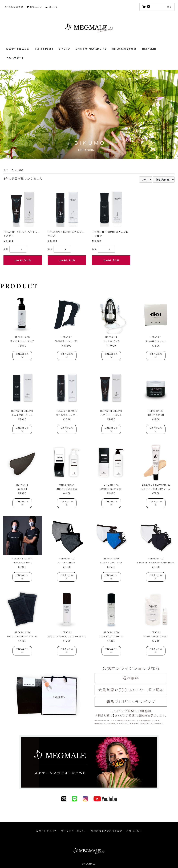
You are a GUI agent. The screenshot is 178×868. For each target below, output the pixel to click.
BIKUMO (64, 49)
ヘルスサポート (15, 58)
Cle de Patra (44, 49)
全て (6, 170)
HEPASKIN (149, 49)
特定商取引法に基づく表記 (107, 831)
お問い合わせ (134, 831)
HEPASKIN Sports (124, 49)
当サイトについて (46, 831)
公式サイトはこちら (18, 49)
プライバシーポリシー (74, 831)
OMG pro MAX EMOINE (91, 49)
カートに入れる (23, 260)
